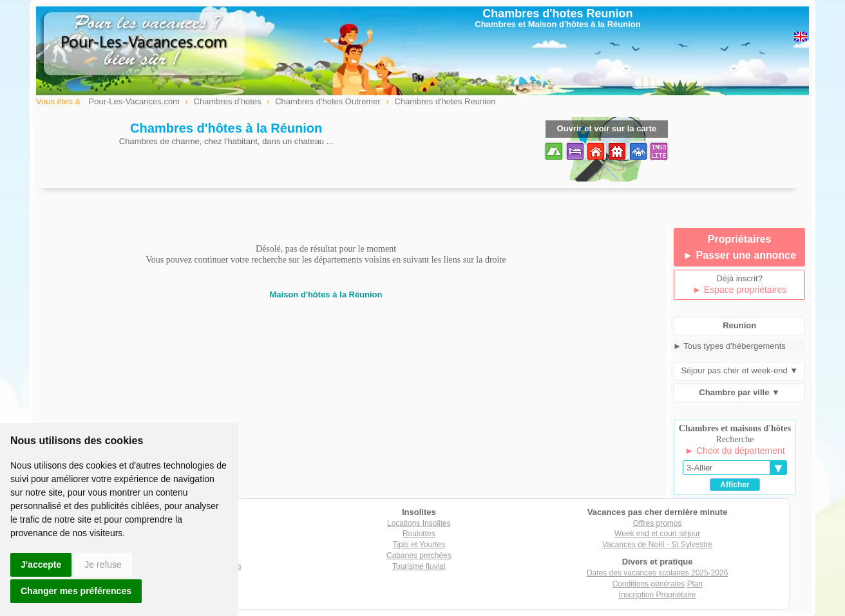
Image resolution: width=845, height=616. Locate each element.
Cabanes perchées (419, 555)
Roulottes (419, 534)
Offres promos (658, 523)
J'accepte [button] (41, 565)
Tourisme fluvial (419, 566)
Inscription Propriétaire (658, 595)
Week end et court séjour (657, 534)
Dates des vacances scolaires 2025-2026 (657, 573)
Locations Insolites (419, 523)
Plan (695, 584)
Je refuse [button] (103, 565)
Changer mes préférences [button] (76, 591)
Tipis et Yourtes (419, 545)
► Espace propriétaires (739, 290)
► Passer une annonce (739, 255)
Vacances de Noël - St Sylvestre (657, 545)
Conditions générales (648, 584)
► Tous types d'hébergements (729, 346)
